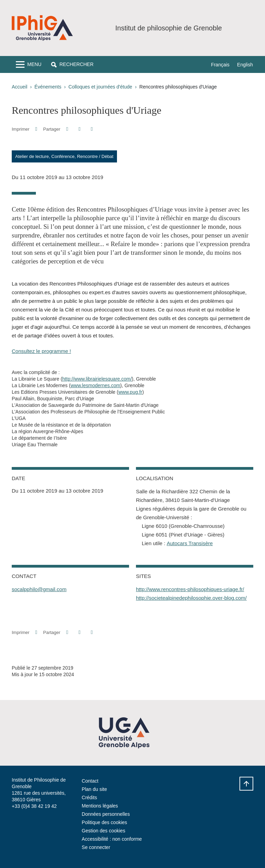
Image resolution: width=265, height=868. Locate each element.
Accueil (19, 87)
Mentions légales (100, 806)
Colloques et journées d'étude (100, 87)
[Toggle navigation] (29, 64)
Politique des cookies (105, 822)
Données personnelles (106, 814)
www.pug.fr (130, 392)
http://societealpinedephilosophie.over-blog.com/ (191, 598)
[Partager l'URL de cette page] (92, 129)
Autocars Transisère (190, 543)
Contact (90, 781)
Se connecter (96, 847)
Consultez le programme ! (41, 351)
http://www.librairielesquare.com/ (97, 379)
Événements (48, 87)
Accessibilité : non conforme (112, 839)
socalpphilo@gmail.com (39, 589)
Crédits (89, 797)
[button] (72, 64)
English (245, 65)
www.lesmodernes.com (95, 385)
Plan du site (94, 789)
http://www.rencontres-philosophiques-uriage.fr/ (190, 589)
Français (220, 65)
